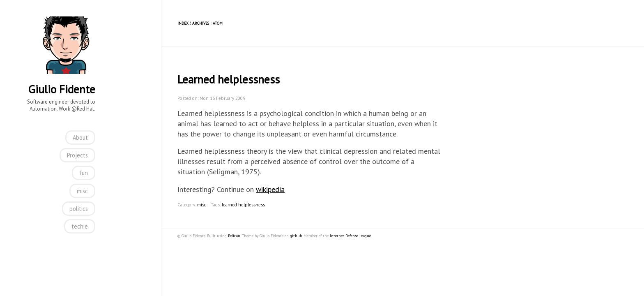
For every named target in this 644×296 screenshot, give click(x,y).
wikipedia (270, 189)
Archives (201, 23)
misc (82, 191)
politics (79, 209)
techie (80, 226)
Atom (218, 23)
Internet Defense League (350, 236)
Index (183, 23)
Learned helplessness (229, 79)
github (296, 236)
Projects (77, 155)
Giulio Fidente (62, 89)
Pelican (234, 236)
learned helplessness (243, 205)
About (80, 138)
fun (84, 173)
